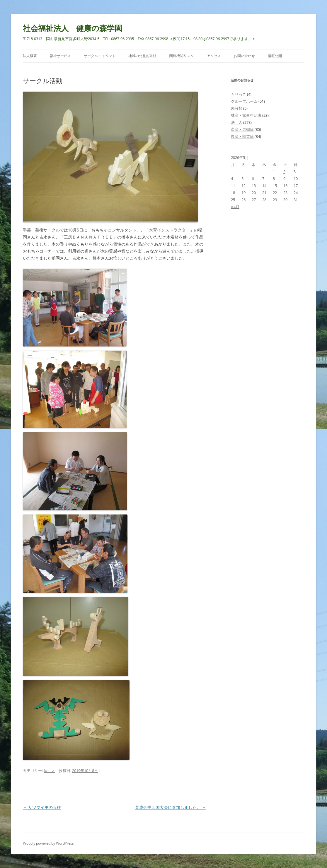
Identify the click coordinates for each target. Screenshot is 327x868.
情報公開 (275, 56)
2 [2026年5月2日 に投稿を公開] (284, 171)
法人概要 (30, 56)
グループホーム (244, 101)
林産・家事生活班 (246, 115)
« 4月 (235, 207)
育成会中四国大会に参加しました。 (171, 807)
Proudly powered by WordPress (48, 843)
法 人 (49, 771)
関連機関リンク (182, 56)
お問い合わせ (244, 56)
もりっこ (239, 94)
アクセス (214, 56)
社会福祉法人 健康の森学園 (73, 28)
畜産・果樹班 (242, 129)
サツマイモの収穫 (42, 807)
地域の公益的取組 (142, 56)
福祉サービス (60, 56)
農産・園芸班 (242, 136)
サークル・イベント (100, 56)
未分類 (237, 108)
